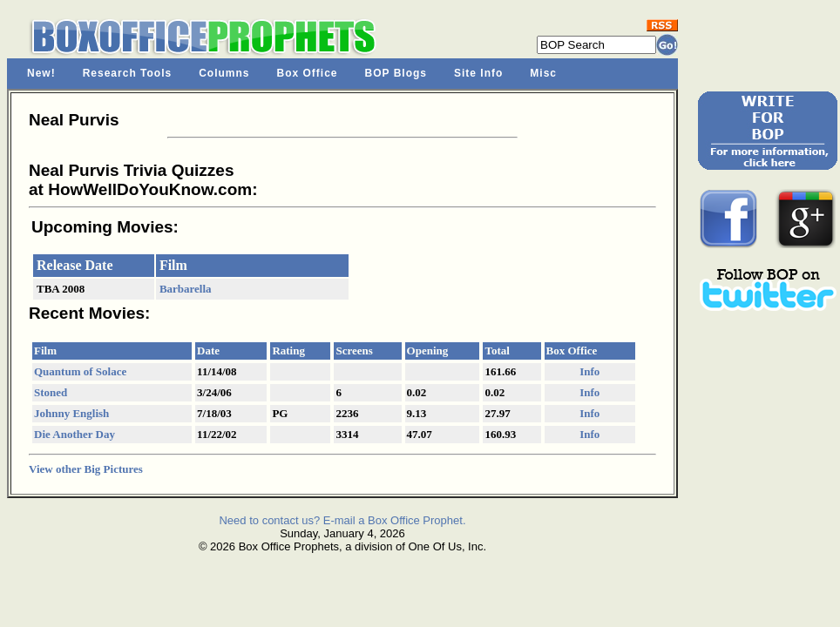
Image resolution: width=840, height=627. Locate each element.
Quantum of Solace (80, 371)
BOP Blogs (396, 73)
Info (589, 371)
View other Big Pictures (86, 469)
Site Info (478, 73)
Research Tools (127, 73)
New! (41, 73)
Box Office (308, 73)
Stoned (51, 392)
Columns (224, 73)
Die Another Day (75, 434)
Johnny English (71, 413)
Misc (543, 73)
